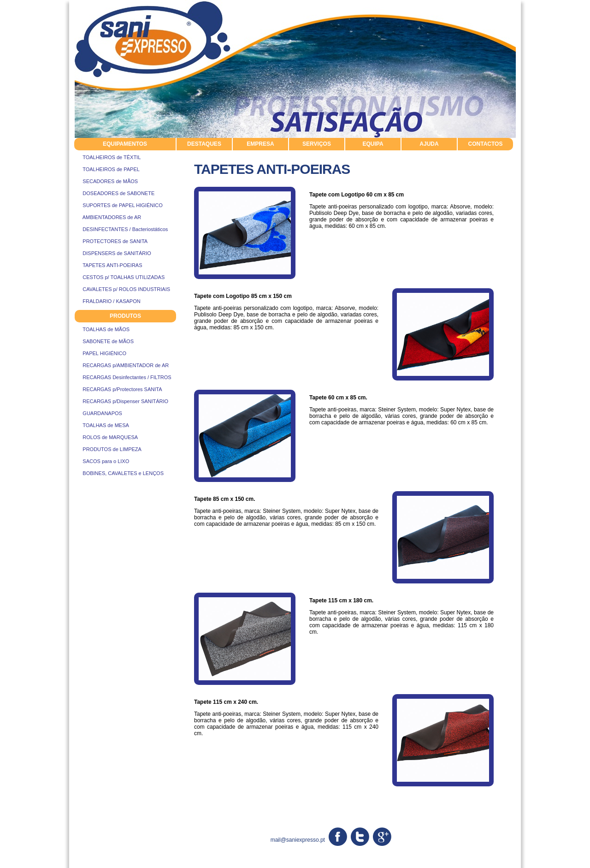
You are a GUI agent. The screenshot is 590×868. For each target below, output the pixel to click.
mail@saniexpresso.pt (298, 840)
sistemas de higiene (162, 799)
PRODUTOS (125, 316)
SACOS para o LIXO (102, 461)
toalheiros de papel (329, 799)
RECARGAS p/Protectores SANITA (118, 389)
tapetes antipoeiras (473, 799)
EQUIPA (373, 144)
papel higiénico (259, 790)
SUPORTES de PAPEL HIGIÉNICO (118, 205)
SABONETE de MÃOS (104, 341)
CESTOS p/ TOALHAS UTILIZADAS (119, 277)
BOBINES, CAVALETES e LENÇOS (119, 473)
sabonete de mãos (461, 790)
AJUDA (429, 144)
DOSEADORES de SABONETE (114, 193)
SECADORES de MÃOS (106, 181)
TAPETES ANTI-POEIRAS (108, 265)
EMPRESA (260, 144)
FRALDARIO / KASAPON (107, 301)
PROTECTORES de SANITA (111, 241)
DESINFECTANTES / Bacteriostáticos (121, 229)
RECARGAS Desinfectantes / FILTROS (123, 377)
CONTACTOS (486, 144)
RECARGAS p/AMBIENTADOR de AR (121, 365)
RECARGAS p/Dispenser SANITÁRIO (121, 401)
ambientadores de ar (194, 790)
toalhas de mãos (96, 799)
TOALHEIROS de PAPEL (107, 169)
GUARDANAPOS (98, 413)
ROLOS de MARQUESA (106, 437)
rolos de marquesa (394, 790)
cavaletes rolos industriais (111, 790)
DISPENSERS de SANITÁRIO (113, 253)
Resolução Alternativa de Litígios (443, 863)
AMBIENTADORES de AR (108, 217)
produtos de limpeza (323, 790)
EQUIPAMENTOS (125, 144)
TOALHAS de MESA (102, 425)
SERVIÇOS (317, 144)
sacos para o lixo (97, 807)
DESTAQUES (204, 144)
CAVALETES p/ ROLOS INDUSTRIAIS (122, 289)
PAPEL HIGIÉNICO (100, 353)
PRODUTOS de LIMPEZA (108, 449)
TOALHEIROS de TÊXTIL (107, 157)
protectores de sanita (401, 799)
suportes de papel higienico (246, 799)
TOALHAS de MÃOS (102, 329)
